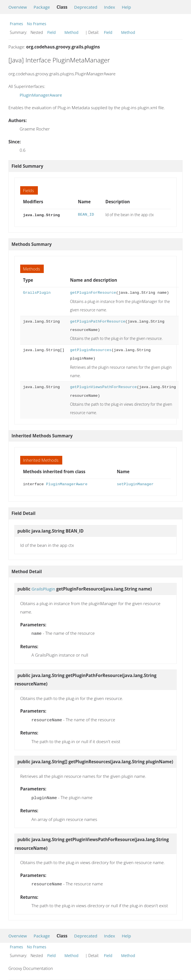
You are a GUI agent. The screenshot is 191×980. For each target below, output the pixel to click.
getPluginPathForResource (98, 321)
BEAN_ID (86, 215)
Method (72, 32)
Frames (16, 24)
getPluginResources (91, 350)
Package (42, 7)
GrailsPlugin (37, 292)
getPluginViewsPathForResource (103, 387)
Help (126, 7)
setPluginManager (135, 484)
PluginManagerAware (41, 95)
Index (110, 7)
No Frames (37, 24)
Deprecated (86, 7)
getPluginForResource (93, 292)
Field (52, 32)
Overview (18, 7)
